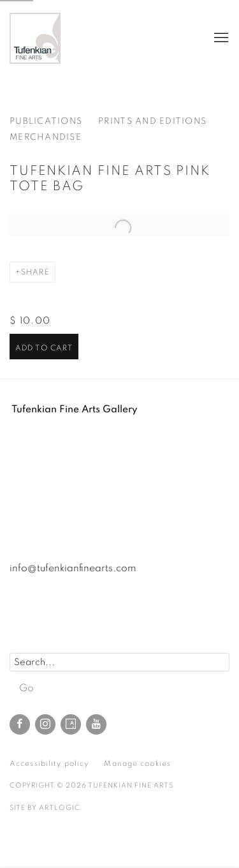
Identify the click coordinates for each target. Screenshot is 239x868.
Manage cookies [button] (137, 763)
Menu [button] (220, 38)
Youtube (96, 724)
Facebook (20, 724)
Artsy (71, 724)
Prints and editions (152, 121)
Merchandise (46, 137)
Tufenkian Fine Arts (35, 38)
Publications (46, 121)
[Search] (119, 662)
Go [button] (26, 688)
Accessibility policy (49, 763)
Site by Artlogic (45, 808)
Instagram (45, 724)
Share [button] (35, 272)
